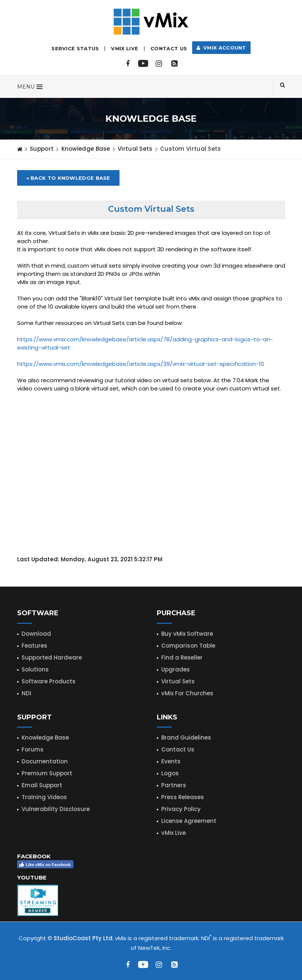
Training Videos (44, 797)
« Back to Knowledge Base (68, 178)
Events (171, 761)
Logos (170, 773)
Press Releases (183, 797)
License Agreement (189, 821)
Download (36, 634)
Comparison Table (188, 646)
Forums (33, 749)
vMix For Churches (187, 693)
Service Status (75, 48)
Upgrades (176, 669)
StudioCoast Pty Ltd (83, 938)
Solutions (35, 669)
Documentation (45, 761)
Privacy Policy (181, 809)
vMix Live (174, 833)
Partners (174, 785)
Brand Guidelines (186, 738)
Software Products (49, 681)
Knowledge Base (86, 149)
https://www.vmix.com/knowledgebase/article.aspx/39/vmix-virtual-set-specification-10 (141, 364)
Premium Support (47, 773)
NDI (26, 693)
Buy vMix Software (187, 634)
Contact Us (169, 48)
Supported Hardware (52, 657)
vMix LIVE (125, 48)
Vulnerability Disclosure (56, 809)
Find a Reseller (182, 657)
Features (34, 646)
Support (42, 149)
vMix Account (221, 48)
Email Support (42, 785)
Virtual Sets (178, 681)
